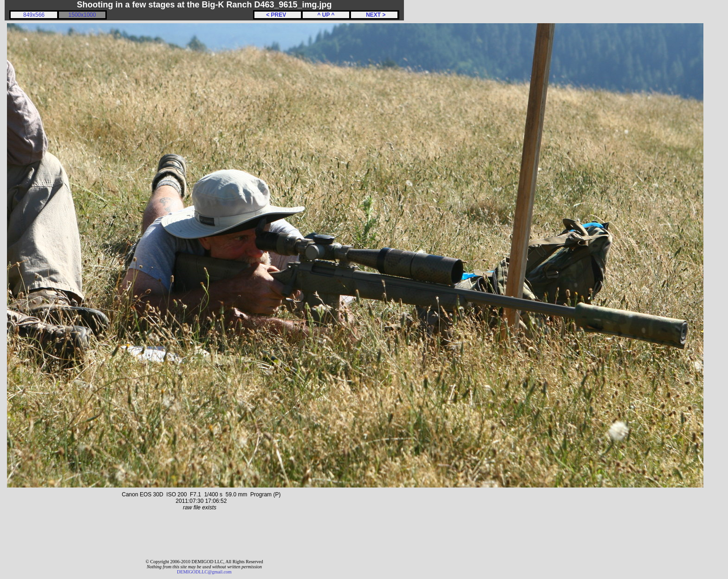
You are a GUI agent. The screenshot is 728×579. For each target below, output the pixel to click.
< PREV (278, 15)
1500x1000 (82, 15)
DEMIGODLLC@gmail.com (204, 572)
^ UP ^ (326, 15)
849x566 (34, 15)
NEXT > (374, 15)
